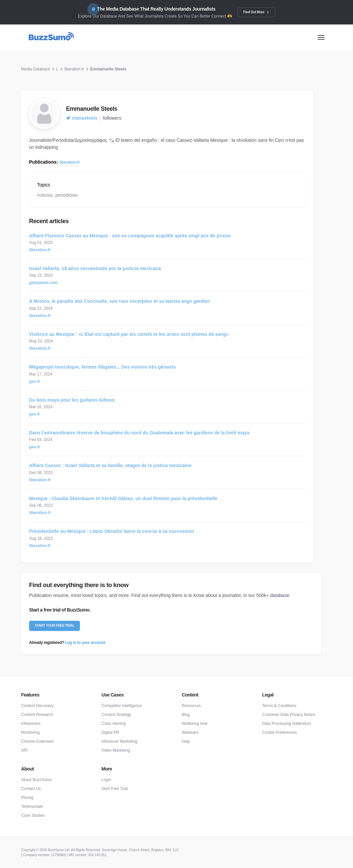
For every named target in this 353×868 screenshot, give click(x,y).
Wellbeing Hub (195, 724)
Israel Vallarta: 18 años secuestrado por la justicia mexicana (95, 268)
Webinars (190, 732)
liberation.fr (74, 69)
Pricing (27, 798)
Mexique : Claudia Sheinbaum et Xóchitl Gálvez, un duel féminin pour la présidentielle (123, 498)
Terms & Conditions (279, 706)
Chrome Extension (37, 741)
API (24, 750)
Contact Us (31, 789)
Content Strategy (116, 715)
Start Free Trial (114, 789)
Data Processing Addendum (287, 724)
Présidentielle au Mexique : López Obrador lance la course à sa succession (112, 531)
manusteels (82, 118)
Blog (186, 715)
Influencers (31, 724)
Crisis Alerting (113, 724)
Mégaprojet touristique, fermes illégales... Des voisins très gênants (102, 367)
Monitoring (30, 732)
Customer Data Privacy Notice (289, 715)
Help (186, 741)
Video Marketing (116, 750)
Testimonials (32, 807)
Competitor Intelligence (122, 706)
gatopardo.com (43, 283)
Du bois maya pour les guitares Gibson (72, 400)
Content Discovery (37, 706)
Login (106, 780)
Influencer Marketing (119, 741)
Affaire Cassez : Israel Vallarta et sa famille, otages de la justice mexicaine (110, 465)
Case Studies (33, 815)
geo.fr (35, 381)
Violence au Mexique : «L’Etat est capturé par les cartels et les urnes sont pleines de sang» (129, 334)
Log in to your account (85, 643)
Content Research (37, 715)
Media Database (35, 69)
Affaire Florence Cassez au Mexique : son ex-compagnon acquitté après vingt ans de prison (130, 236)
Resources (191, 706)
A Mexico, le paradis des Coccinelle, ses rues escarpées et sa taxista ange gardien (120, 301)
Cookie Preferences (280, 732)
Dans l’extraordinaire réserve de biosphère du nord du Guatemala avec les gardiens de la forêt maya (139, 433)
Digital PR (110, 732)
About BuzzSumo (36, 780)
